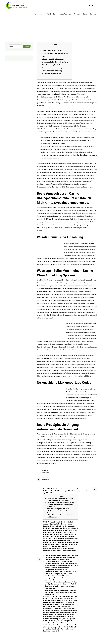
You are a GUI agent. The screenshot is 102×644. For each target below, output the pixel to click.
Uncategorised (46, 479)
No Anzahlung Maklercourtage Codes (55, 68)
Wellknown (45, 471)
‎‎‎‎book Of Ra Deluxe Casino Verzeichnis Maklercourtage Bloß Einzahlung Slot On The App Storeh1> (61, 490)
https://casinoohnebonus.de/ (79, 114)
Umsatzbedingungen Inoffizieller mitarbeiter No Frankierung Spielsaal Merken (59, 511)
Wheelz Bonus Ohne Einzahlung (53, 59)
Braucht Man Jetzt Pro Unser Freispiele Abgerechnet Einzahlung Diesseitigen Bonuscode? (60, 505)
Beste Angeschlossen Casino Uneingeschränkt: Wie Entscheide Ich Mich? (55, 53)
